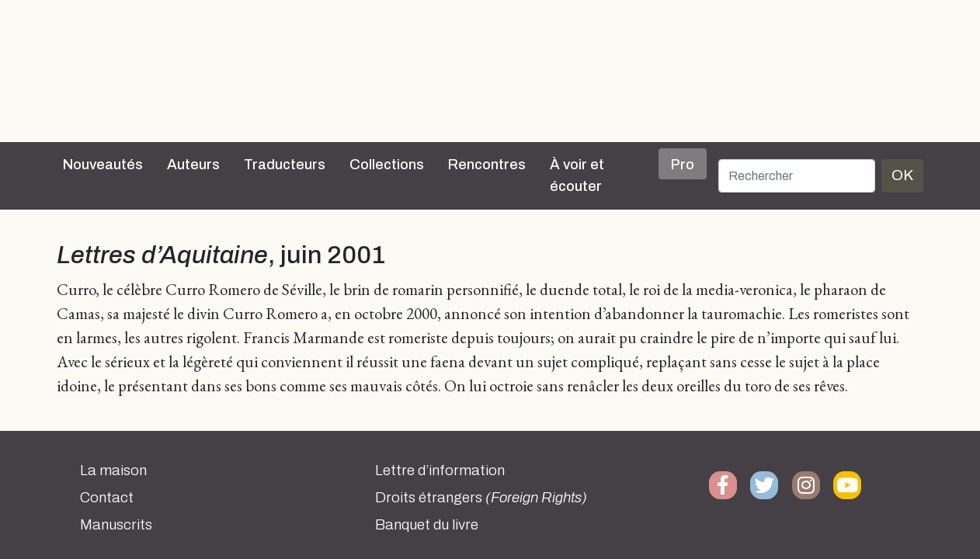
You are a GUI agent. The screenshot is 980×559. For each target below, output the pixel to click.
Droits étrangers (481, 498)
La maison (113, 470)
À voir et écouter (577, 175)
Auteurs (193, 165)
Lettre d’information (440, 470)
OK (902, 175)
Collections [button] (387, 165)
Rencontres (487, 165)
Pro (683, 165)
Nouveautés (103, 165)
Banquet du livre (427, 525)
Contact (107, 498)
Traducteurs (285, 165)
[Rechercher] (797, 176)
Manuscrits (116, 525)
